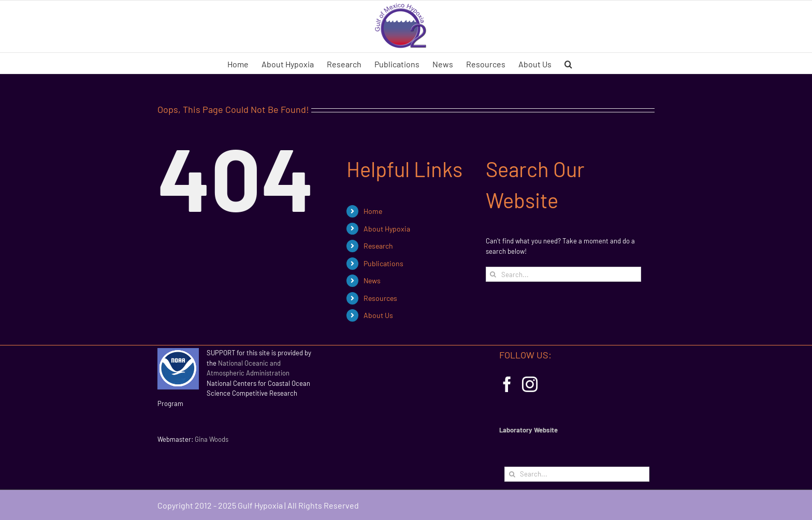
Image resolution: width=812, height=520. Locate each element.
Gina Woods (212, 439)
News (372, 280)
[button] (568, 63)
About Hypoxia (387, 229)
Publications (383, 263)
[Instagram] (530, 384)
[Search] (493, 274)
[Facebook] (507, 384)
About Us (378, 315)
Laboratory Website (528, 430)
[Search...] (563, 274)
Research (378, 246)
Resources (380, 298)
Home (373, 211)
